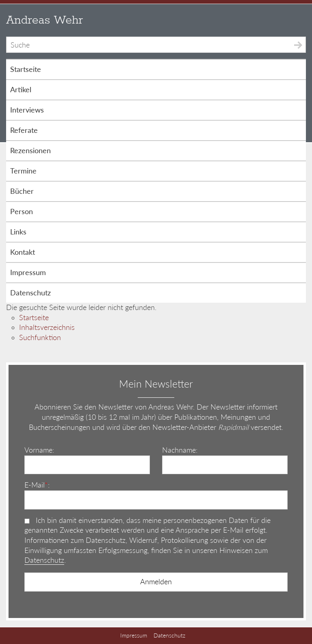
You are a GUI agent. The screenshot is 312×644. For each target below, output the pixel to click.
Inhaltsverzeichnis (47, 327)
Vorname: (39, 450)
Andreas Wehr (44, 20)
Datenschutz (44, 560)
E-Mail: (37, 485)
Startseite (34, 318)
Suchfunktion (40, 337)
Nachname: (180, 450)
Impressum (134, 635)
